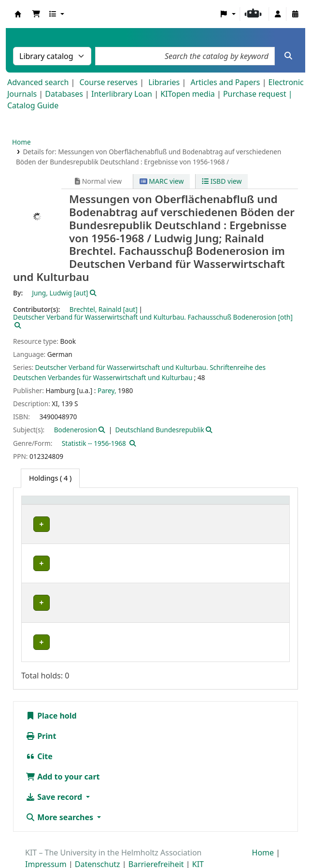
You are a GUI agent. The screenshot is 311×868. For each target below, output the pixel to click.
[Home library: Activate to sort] (57, 505)
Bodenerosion (76, 430)
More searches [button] (60, 794)
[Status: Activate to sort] (267, 505)
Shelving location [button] (125, 505)
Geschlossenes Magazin (131, 618)
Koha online (18, 14)
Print (41, 712)
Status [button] (260, 505)
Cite (39, 733)
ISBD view (222, 181)
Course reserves (108, 82)
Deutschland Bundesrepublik (159, 430)
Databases (64, 94)
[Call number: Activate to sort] (212, 505)
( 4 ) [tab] (50, 478)
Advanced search (38, 82)
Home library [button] (48, 505)
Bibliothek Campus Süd (46, 624)
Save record (55, 773)
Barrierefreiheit (156, 840)
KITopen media (188, 94)
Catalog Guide (33, 105)
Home (21, 142)
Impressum (46, 840)
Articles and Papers (225, 82)
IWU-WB (43, 555)
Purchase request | (258, 94)
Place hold (51, 692)
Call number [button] (204, 505)
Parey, (107, 390)
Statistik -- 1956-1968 (94, 443)
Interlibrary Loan (122, 94)
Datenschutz (98, 840)
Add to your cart (63, 753)
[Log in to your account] (278, 14)
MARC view (162, 181)
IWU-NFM (46, 524)
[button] (36, 14)
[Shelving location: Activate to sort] (135, 505)
